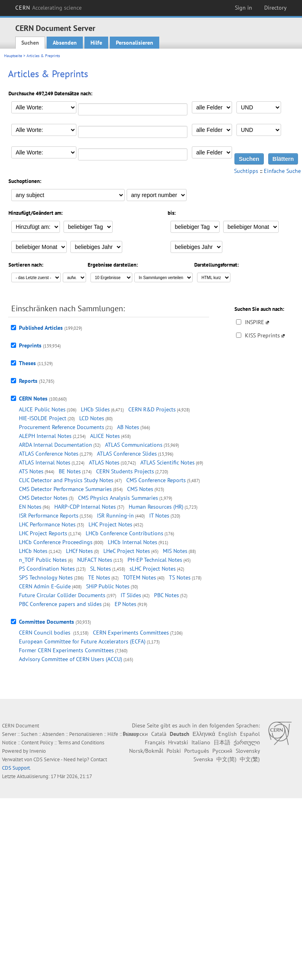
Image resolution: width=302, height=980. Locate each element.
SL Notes (101, 569)
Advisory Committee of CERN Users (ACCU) (71, 659)
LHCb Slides (95, 409)
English (228, 734)
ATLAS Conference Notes (49, 454)
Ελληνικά (204, 734)
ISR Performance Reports (49, 516)
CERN (49, 8)
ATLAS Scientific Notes (167, 462)
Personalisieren (135, 43)
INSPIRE (255, 322)
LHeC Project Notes (127, 551)
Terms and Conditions (81, 743)
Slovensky (248, 751)
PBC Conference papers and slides (60, 604)
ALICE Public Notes (42, 409)
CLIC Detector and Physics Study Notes (66, 480)
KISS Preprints (262, 335)
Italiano (201, 742)
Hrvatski (178, 742)
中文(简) (226, 759)
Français (155, 742)
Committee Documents (46, 622)
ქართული (247, 742)
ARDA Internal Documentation (55, 445)
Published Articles (41, 328)
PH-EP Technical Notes (155, 560)
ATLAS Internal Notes (45, 462)
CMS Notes (140, 489)
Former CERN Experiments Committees (66, 650)
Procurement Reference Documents (62, 427)
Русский (222, 751)
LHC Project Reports (43, 533)
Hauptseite (13, 56)
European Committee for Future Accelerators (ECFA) (82, 641)
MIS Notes (175, 551)
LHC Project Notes (110, 524)
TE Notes (99, 577)
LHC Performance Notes (47, 524)
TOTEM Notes (140, 577)
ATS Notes (31, 471)
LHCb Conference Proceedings (56, 542)
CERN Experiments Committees (131, 633)
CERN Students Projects (125, 471)
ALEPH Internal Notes (45, 436)
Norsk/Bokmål (146, 751)
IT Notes (159, 516)
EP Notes (125, 604)
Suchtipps (246, 171)
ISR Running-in (115, 516)
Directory (275, 8)
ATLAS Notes (104, 462)
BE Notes (70, 471)
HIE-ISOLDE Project (43, 418)
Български (135, 734)
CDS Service (47, 759)
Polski (174, 751)
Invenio (38, 751)
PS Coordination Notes (47, 569)
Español (250, 734)
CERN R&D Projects (152, 409)
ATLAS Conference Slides (127, 454)
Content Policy (37, 743)
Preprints (30, 345)
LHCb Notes (33, 551)
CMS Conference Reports (156, 480)
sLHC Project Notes (153, 569)
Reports (28, 381)
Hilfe (96, 43)
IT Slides (131, 595)
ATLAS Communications (134, 445)
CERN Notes (33, 399)
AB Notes (128, 427)
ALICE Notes (105, 436)
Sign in (243, 8)
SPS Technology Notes (46, 577)
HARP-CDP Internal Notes (85, 507)
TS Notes (180, 577)
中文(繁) (250, 759)
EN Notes (30, 507)
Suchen (30, 43)
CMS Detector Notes (43, 498)
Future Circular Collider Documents (62, 595)
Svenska (203, 759)
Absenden (65, 43)
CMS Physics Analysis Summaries (118, 498)
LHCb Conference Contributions (124, 533)
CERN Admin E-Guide (45, 586)
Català (159, 734)
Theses (27, 363)
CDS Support (16, 768)
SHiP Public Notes (108, 586)
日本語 (222, 742)
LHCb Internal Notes (133, 542)
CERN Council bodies (45, 633)
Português (197, 751)
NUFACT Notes (95, 560)
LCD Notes (92, 418)
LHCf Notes (79, 551)
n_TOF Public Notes (43, 560)
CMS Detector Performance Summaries (65, 489)
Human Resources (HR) (156, 507)
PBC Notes (166, 595)
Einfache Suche (282, 171)
